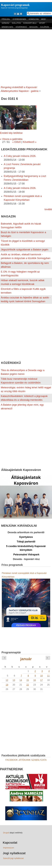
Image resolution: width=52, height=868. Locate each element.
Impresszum (9, 848)
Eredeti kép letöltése (11, 133)
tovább (48, 209)
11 (48, 676)
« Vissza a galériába (11, 139)
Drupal (6, 833)
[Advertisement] (26, 57)
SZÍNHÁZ (6, 23)
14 (21, 680)
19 (7, 685)
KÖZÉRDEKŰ (21, 27)
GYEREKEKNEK (19, 19)
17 (41, 680)
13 (14, 680)
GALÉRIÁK (45, 27)
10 (41, 676)
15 (28, 680)
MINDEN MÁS (7, 27)
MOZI (43, 19)
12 (7, 680)
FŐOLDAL (6, 19)
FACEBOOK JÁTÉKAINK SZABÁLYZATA (26, 760)
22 (28, 685)
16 (35, 680)
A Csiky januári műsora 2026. (20, 156)
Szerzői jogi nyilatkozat (13, 858)
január (26, 659)
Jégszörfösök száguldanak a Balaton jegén (25, 250)
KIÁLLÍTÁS (16, 23)
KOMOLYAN (34, 19)
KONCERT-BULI (30, 23)
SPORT (42, 23)
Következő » (29, 142)
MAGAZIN (33, 27)
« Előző (17, 142)
